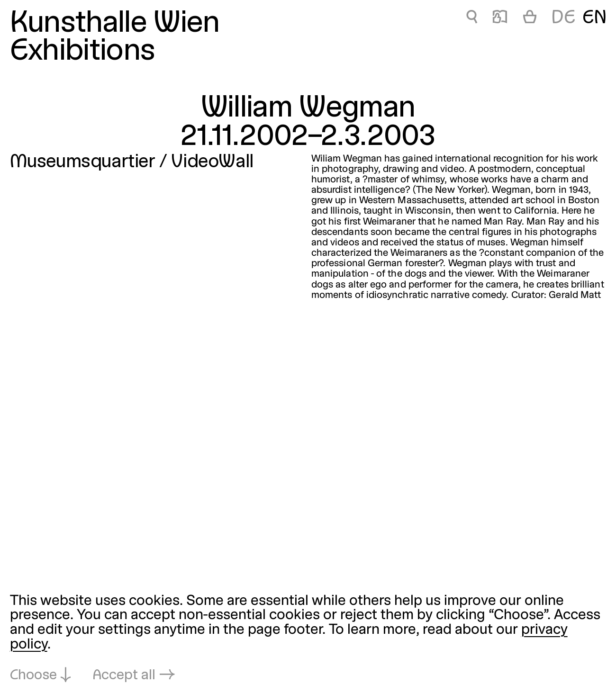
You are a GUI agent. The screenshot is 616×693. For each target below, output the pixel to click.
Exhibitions (83, 52)
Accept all (124, 676)
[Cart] (530, 18)
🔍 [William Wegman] (472, 18)
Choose (33, 676)
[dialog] (308, 639)
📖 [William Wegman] (500, 18)
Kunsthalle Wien (115, 24)
